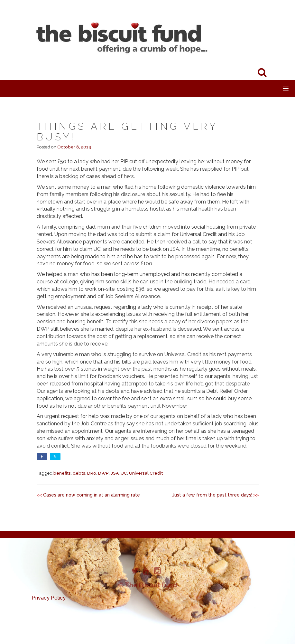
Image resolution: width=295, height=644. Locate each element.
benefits (62, 473)
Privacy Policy (49, 598)
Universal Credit (146, 473)
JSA (115, 473)
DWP (103, 473)
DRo (92, 473)
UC (124, 473)
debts (79, 473)
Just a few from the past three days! (212, 495)
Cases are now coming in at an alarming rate (92, 495)
